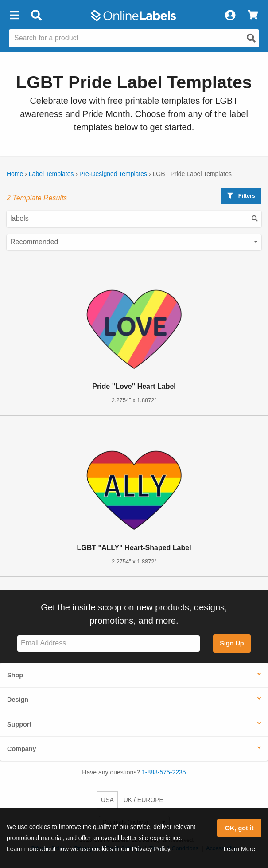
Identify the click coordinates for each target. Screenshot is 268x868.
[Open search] (251, 38)
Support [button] (19, 724)
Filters (241, 196)
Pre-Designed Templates (113, 174)
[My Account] (230, 16)
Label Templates (51, 174)
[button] (14, 16)
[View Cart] (253, 16)
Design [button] (18, 700)
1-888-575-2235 (164, 772)
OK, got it (239, 828)
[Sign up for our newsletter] (109, 643)
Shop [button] (15, 675)
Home (15, 174)
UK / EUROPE (144, 800)
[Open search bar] (36, 16)
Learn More (239, 849)
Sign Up (232, 643)
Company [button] (22, 749)
